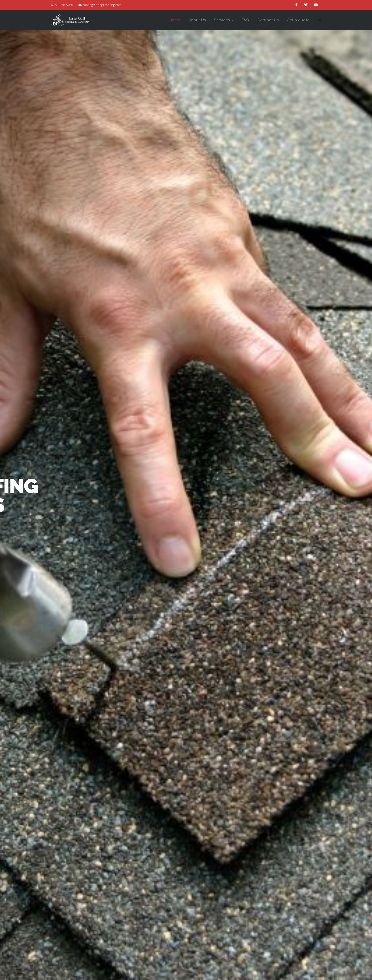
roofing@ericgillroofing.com (102, 5)
